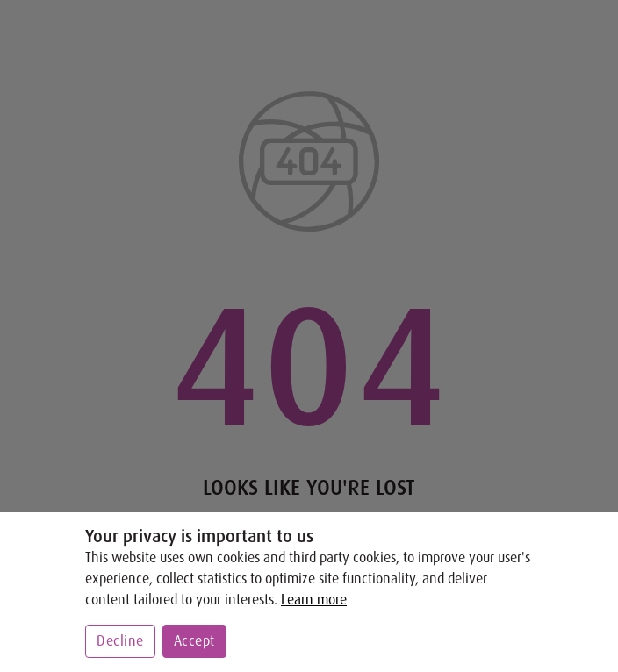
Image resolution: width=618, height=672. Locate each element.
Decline (120, 641)
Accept (194, 641)
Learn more (314, 600)
